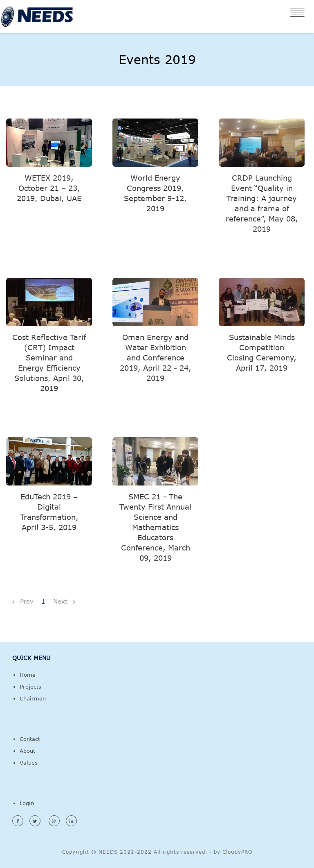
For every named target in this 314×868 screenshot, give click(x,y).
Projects (30, 687)
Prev (22, 601)
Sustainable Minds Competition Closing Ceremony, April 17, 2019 (262, 352)
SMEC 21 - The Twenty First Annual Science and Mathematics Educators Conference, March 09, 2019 (155, 527)
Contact (30, 739)
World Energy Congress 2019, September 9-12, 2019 (155, 193)
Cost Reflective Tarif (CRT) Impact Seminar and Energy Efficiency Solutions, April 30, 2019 (49, 363)
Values (29, 763)
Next (64, 601)
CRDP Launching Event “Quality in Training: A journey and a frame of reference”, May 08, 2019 (262, 203)
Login (27, 803)
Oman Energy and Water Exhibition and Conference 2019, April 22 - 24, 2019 (156, 358)
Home (28, 675)
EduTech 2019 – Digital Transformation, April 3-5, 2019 (49, 512)
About (27, 751)
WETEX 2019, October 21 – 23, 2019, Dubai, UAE (49, 188)
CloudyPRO (237, 852)
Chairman (33, 698)
